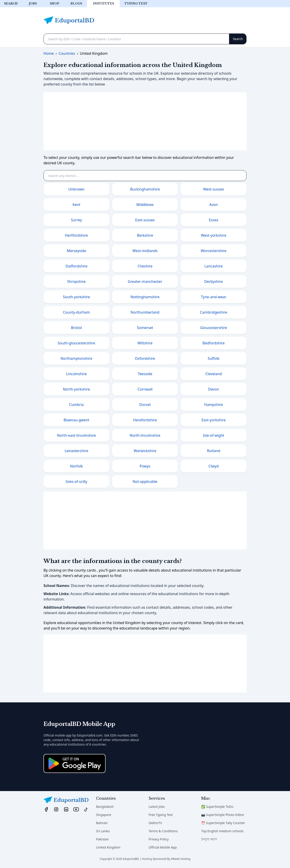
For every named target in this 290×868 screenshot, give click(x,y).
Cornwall (145, 389)
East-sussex (145, 220)
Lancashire (214, 266)
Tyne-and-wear (214, 297)
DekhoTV (155, 823)
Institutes (103, 4)
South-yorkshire (76, 297)
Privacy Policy (159, 839)
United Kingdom (108, 847)
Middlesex (145, 205)
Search (11, 4)
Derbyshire (214, 281)
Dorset (145, 405)
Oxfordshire (145, 358)
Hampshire (214, 405)
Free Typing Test (161, 815)
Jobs (33, 4)
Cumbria (76, 405)
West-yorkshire (214, 235)
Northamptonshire (76, 358)
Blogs (76, 4)
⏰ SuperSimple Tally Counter (223, 823)
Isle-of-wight (214, 435)
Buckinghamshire (145, 189)
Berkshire (145, 235)
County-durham (76, 312)
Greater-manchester (145, 281)
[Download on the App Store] (75, 763)
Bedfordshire (214, 343)
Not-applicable (145, 482)
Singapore (104, 815)
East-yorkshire (213, 420)
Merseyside (76, 251)
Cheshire (145, 266)
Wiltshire (145, 343)
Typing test (136, 4)
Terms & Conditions (163, 831)
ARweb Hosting (181, 859)
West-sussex (214, 189)
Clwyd (214, 466)
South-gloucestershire (76, 343)
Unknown (76, 189)
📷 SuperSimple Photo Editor (223, 815)
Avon (214, 205)
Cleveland (214, 374)
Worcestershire (214, 251)
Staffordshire (76, 266)
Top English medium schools (222, 831)
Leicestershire (76, 451)
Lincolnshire (76, 374)
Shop (54, 4)
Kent (76, 205)
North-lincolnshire (145, 435)
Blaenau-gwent (77, 420)
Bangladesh (105, 807)
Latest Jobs (157, 807)
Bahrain (102, 823)
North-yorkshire (76, 389)
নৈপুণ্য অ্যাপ (209, 839)
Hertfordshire (77, 235)
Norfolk (76, 466)
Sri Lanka (103, 831)
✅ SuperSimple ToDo (217, 807)
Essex (214, 220)
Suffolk (214, 358)
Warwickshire (145, 451)
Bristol (76, 328)
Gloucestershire (214, 328)
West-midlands (145, 251)
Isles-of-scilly (76, 482)
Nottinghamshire (145, 297)
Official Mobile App (163, 847)
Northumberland (145, 312)
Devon (214, 389)
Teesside (145, 374)
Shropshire (76, 281)
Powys (145, 466)
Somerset (145, 328)
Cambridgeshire (213, 312)
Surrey (76, 220)
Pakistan (102, 839)
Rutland (213, 451)
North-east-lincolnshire (76, 435)
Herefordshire (145, 420)
